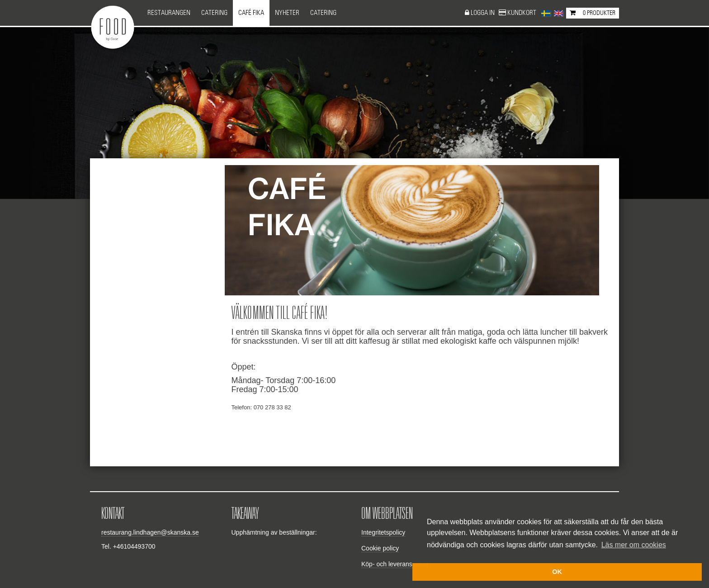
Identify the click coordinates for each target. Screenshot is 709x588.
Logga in (483, 13)
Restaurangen (169, 13)
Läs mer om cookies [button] (634, 545)
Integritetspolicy (383, 532)
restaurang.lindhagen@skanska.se (150, 532)
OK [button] (557, 572)
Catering (214, 13)
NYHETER (287, 13)
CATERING (323, 13)
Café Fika (251, 13)
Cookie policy (380, 548)
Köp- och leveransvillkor (395, 564)
